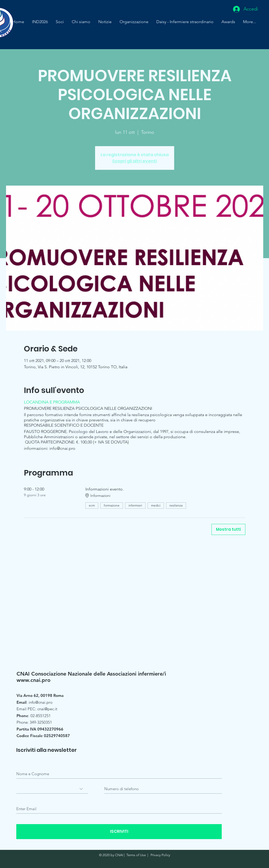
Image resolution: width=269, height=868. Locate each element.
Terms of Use (136, 855)
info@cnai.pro (41, 702)
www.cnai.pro (33, 680)
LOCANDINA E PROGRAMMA (52, 402)
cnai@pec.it (47, 709)
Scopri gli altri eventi (134, 161)
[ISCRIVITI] (119, 832)
